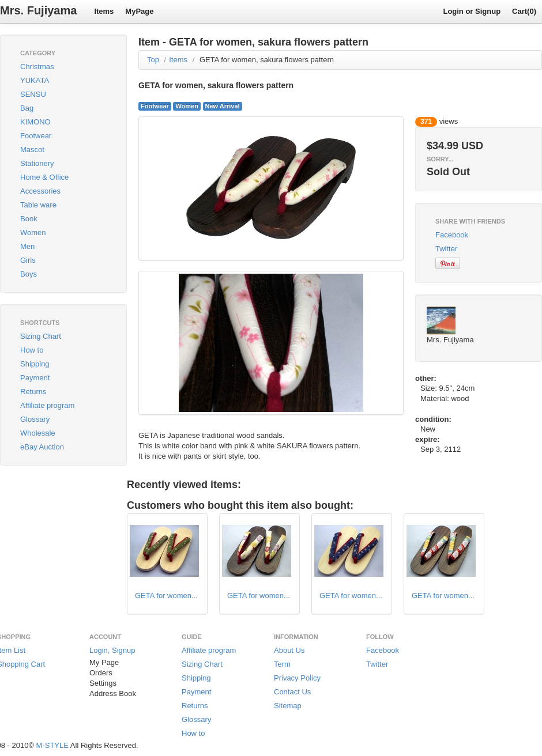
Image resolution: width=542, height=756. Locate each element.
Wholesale (38, 433)
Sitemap (288, 706)
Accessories (40, 191)
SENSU (33, 94)
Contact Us (292, 692)
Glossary (35, 419)
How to (32, 350)
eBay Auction (42, 447)
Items (104, 11)
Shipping (35, 364)
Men (27, 246)
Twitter (446, 249)
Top (153, 60)
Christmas (37, 67)
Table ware (38, 205)
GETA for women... (166, 596)
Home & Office (44, 177)
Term (282, 664)
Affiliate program (47, 405)
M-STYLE (52, 745)
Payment (35, 378)
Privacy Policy (297, 678)
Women (33, 233)
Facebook (452, 235)
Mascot (32, 150)
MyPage (139, 11)
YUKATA (35, 80)
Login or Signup (472, 11)
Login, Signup (112, 650)
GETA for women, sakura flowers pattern (267, 60)
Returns (33, 392)
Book (29, 219)
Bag (27, 108)
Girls (28, 260)
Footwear (36, 136)
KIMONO (35, 122)
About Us (289, 650)
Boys (29, 274)
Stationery (37, 163)
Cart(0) (524, 11)
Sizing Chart (41, 336)
